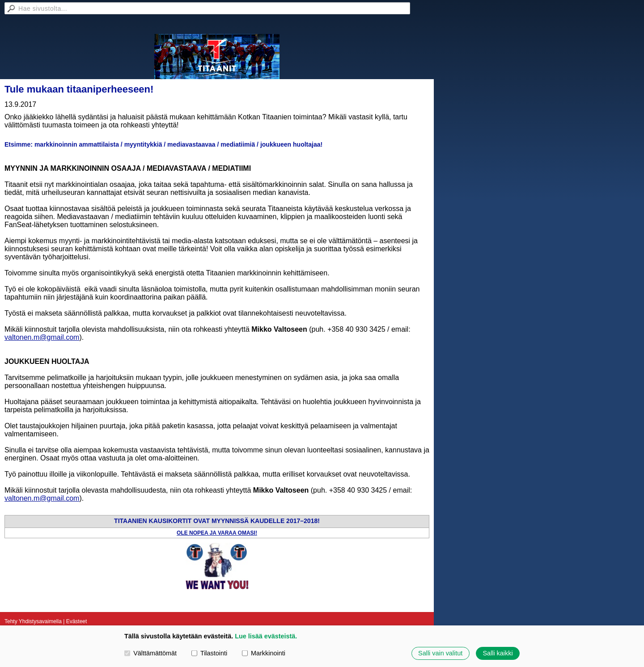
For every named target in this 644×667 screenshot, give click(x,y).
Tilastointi (209, 653)
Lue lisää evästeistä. (266, 636)
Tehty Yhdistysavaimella (33, 621)
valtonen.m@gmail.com (42, 337)
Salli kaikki (498, 653)
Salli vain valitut (440, 653)
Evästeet (77, 621)
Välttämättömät (150, 653)
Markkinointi (264, 653)
